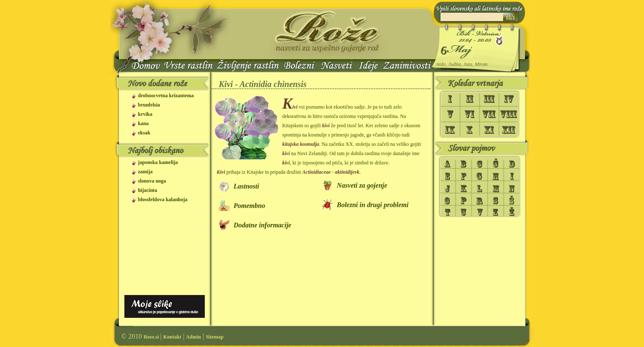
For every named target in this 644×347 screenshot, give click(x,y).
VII (489, 114)
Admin (194, 337)
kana (143, 124)
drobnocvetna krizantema (166, 96)
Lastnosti (246, 186)
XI (489, 130)
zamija (145, 172)
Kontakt (172, 337)
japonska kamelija (158, 163)
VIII (509, 114)
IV (509, 98)
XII (509, 130)
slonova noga (152, 181)
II (470, 98)
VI (470, 114)
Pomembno (249, 206)
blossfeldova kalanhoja (163, 200)
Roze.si (152, 337)
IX (452, 130)
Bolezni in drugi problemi (373, 205)
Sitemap (215, 337)
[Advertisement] (163, 256)
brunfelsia (149, 105)
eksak (144, 133)
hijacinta (147, 190)
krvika (145, 114)
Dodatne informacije (262, 225)
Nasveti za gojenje (362, 185)
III (489, 98)
